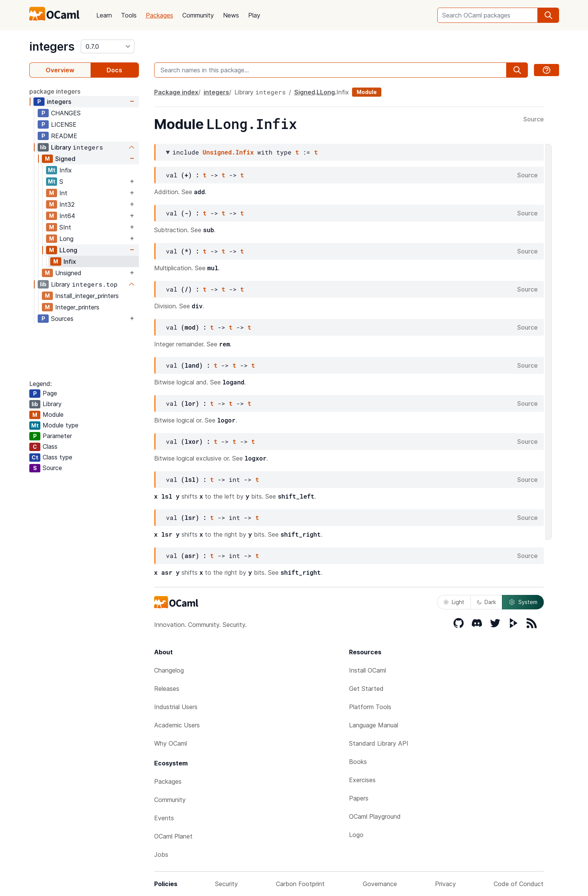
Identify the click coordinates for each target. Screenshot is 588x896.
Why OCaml (171, 743)
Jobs (161, 855)
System (523, 602)
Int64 (67, 216)
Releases (167, 689)
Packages (159, 15)
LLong (68, 250)
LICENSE (64, 124)
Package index (176, 92)
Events (164, 818)
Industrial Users (176, 707)
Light (454, 602)
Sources (62, 319)
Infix (66, 170)
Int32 (67, 204)
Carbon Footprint (300, 884)
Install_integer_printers (87, 296)
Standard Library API (379, 743)
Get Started (366, 689)
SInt (65, 227)
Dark (486, 602)
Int (63, 193)
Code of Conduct (519, 884)
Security (226, 884)
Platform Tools (370, 707)
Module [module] (367, 92)
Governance (380, 884)
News (231, 15)
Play (254, 15)
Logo (356, 835)
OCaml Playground (375, 816)
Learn (104, 15)
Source (534, 120)
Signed (65, 159)
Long (66, 239)
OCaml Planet (173, 836)
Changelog (169, 670)
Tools (129, 15)
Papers (359, 798)
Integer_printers (77, 307)
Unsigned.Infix (228, 152)
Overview (60, 70)
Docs (114, 70)
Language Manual (374, 725)
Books (358, 762)
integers (52, 46)
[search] (548, 15)
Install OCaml (367, 670)
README (64, 136)
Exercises (362, 780)
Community (198, 15)
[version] (108, 46)
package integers (55, 91)
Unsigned (68, 273)
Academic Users (177, 725)
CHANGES (66, 113)
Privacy (445, 884)
